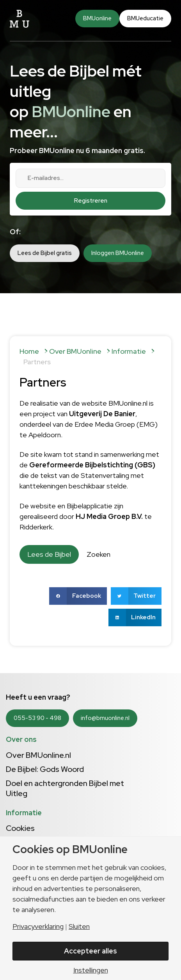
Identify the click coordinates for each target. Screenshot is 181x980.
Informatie (129, 351)
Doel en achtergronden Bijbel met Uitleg (65, 788)
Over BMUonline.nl (38, 755)
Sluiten (79, 927)
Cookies (20, 828)
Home (29, 351)
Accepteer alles (90, 951)
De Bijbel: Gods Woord (45, 769)
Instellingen (91, 970)
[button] (78, 596)
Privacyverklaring (38, 927)
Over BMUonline (75, 351)
